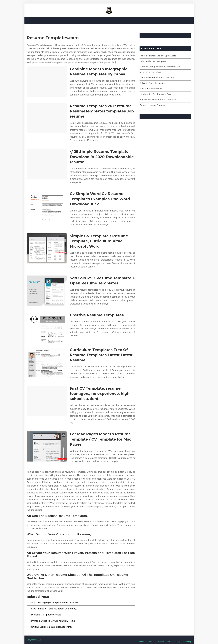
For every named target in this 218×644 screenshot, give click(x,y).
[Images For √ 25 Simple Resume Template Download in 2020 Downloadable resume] (47, 164)
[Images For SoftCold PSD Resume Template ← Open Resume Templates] (47, 291)
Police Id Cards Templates (152, 83)
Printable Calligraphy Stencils (46, 615)
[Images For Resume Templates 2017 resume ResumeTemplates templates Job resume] (47, 118)
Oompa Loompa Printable (153, 105)
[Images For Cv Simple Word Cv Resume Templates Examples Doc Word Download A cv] (47, 206)
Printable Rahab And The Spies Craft (158, 56)
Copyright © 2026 (34, 640)
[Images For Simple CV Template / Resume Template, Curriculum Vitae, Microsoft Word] (47, 248)
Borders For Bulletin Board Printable (158, 99)
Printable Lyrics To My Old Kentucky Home (53, 621)
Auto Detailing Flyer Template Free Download (54, 602)
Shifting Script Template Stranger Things (52, 627)
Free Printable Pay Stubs (152, 89)
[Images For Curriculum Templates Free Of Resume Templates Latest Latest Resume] (47, 362)
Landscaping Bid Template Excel (156, 94)
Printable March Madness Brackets (157, 78)
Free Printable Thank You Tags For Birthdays (54, 609)
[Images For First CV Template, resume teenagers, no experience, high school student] (47, 401)
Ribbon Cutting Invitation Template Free (160, 67)
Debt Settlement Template (153, 61)
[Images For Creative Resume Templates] (47, 328)
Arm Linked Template (150, 72)
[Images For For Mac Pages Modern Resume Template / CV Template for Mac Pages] (47, 446)
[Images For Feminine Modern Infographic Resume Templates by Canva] (47, 82)
